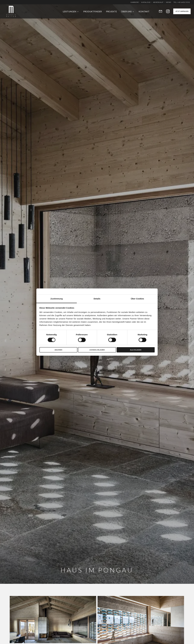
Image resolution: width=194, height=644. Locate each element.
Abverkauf (158, 2)
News (169, 2)
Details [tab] (97, 299)
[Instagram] (166, 11)
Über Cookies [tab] (137, 299)
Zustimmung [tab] (57, 299)
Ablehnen (58, 350)
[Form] (159, 11)
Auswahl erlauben (97, 350)
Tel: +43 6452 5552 (182, 2)
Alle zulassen (136, 350)
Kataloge (146, 2)
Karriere (135, 2)
